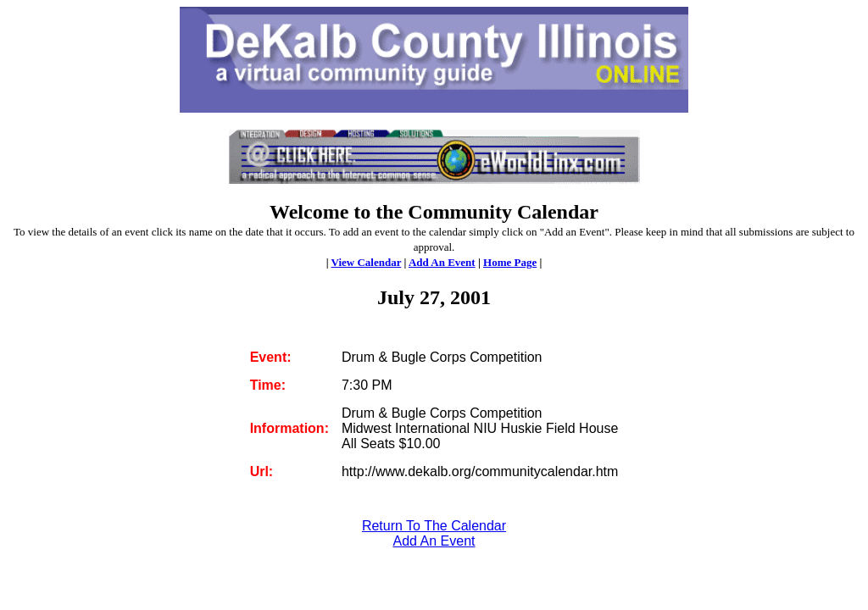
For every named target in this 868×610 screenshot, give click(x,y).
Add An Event (442, 262)
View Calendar (367, 262)
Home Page (510, 262)
